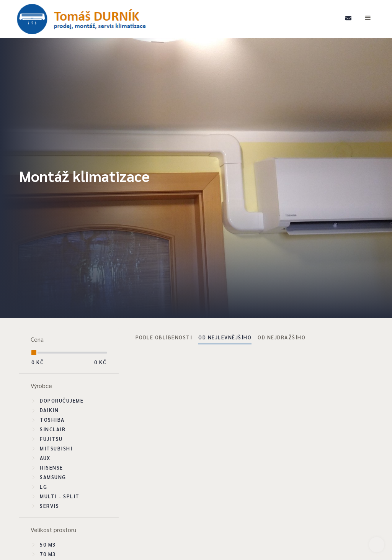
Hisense (51, 467)
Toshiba (52, 420)
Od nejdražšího (282, 337)
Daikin (49, 410)
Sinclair (53, 429)
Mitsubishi (56, 448)
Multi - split (60, 496)
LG (43, 487)
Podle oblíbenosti (164, 337)
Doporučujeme (62, 400)
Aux (45, 458)
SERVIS (49, 506)
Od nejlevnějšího (225, 337)
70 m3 (48, 554)
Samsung (53, 477)
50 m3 (48, 544)
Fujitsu (51, 439)
